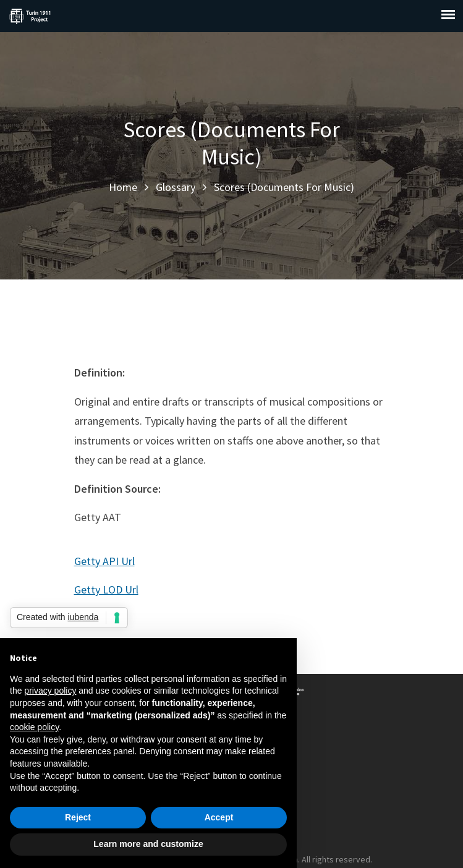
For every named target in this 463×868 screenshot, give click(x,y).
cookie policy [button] (34, 727)
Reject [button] (78, 817)
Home (123, 187)
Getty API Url (104, 561)
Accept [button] (219, 817)
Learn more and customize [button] (148, 844)
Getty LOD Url (106, 589)
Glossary (176, 187)
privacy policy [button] (50, 691)
